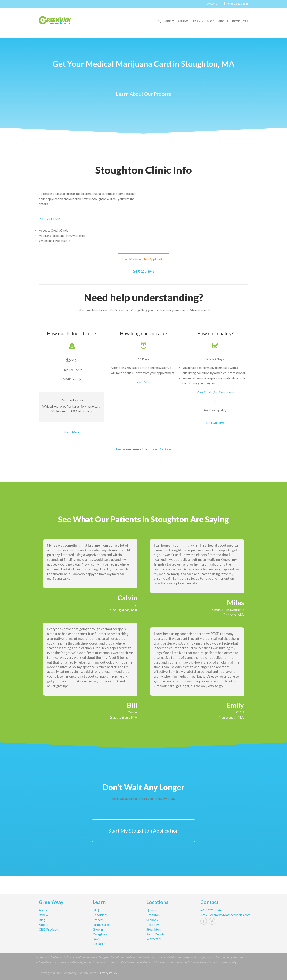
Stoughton (154, 929)
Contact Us (213, 4)
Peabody (153, 924)
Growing (99, 929)
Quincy (151, 910)
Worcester (154, 939)
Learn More (72, 432)
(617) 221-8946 (240, 4)
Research (99, 944)
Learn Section (161, 449)
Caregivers (100, 934)
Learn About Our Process (143, 94)
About (223, 21)
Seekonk (152, 920)
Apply (170, 21)
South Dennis (155, 934)
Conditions (100, 915)
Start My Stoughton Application (143, 259)
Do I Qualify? (215, 423)
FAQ (96, 910)
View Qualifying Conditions (215, 392)
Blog (211, 21)
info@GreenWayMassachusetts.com (224, 915)
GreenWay (51, 903)
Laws (96, 939)
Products (240, 21)
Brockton (153, 915)
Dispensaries (101, 924)
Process (98, 920)
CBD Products (49, 929)
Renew (183, 21)
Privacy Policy (108, 973)
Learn (196, 21)
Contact (209, 903)
